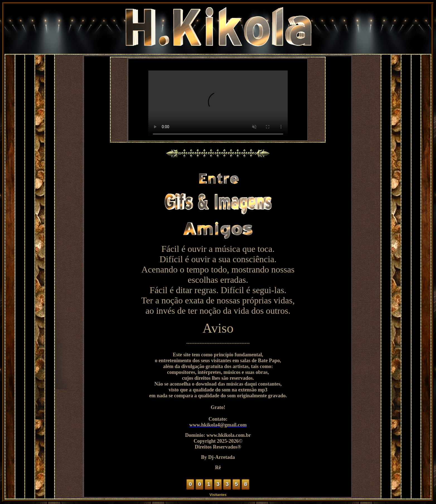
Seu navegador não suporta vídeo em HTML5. (218, 105)
